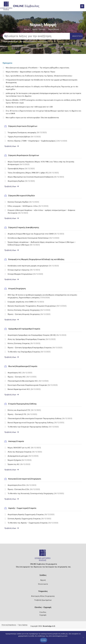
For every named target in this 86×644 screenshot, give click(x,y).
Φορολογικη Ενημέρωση (28, 41)
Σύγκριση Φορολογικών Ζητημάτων (24, 155)
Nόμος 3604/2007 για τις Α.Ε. (24, 448)
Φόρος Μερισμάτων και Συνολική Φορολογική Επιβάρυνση (36, 177)
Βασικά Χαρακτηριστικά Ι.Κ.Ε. (24, 389)
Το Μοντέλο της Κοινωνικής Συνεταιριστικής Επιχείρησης (36, 494)
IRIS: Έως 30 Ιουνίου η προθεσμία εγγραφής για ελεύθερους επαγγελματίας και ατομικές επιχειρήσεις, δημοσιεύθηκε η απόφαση (42, 296)
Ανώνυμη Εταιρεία (16, 441)
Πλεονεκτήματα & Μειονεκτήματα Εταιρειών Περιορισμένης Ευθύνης (40, 418)
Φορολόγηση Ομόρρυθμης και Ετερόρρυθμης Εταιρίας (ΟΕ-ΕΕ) (37, 335)
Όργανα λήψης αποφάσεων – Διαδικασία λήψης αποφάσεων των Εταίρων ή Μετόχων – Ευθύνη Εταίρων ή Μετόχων (42, 243)
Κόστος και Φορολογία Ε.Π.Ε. (24, 410)
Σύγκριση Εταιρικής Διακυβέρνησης (24, 227)
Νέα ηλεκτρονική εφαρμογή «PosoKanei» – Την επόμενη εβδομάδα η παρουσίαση (38, 68)
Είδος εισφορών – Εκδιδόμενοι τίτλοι (28, 206)
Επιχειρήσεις (43, 41)
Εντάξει (44, 640)
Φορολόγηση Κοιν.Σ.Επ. (22, 485)
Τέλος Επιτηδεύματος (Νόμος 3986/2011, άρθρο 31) (33, 173)
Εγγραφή (43, 615)
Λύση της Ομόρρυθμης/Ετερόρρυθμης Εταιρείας (32, 339)
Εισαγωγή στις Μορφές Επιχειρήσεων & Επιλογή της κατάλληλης (36, 259)
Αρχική (27, 29)
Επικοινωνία (43, 584)
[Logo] (43, 556)
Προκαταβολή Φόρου (21, 169)
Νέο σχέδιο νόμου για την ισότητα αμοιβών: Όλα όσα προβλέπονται (33, 118)
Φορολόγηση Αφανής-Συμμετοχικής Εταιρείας (31, 515)
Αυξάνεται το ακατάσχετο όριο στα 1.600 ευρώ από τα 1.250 (29, 107)
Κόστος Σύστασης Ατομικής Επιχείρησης (29, 310)
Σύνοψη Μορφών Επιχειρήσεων (25, 274)
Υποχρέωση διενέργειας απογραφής (27, 133)
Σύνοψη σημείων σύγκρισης (24, 270)
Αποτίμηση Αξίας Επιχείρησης (43, 596)
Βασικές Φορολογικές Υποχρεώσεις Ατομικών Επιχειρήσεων (37, 306)
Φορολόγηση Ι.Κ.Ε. (20, 373)
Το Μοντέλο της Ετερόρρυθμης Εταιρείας (29, 352)
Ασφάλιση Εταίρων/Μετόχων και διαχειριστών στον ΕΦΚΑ (36, 234)
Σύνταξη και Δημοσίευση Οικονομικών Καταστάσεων (34, 238)
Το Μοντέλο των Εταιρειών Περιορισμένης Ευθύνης (33, 427)
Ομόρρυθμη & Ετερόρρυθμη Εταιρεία (24, 329)
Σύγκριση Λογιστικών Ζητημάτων (23, 126)
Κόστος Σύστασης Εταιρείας (24, 343)
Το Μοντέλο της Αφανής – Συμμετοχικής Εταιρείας (33, 523)
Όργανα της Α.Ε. (19, 464)
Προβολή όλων (12, 146)
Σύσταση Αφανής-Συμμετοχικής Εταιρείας (29, 519)
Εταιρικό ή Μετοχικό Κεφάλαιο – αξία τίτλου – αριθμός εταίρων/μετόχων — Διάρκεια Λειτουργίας (41, 212)
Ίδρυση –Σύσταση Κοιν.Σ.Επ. (24, 489)
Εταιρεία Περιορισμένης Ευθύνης (22, 404)
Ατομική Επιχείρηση (17, 289)
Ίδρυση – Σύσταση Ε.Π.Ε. (22, 414)
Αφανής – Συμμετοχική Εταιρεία (22, 508)
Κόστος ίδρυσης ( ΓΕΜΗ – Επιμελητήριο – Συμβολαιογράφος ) (37, 141)
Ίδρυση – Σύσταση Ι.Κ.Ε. (22, 377)
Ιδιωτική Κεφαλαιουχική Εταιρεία (23, 366)
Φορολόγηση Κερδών (21, 181)
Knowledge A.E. (49, 626)
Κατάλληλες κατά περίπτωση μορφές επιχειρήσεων (33, 266)
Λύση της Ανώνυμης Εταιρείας (25, 452)
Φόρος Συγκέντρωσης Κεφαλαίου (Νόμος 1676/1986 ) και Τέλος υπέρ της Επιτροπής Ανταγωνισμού (41, 163)
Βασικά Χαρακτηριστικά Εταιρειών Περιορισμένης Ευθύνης (36, 423)
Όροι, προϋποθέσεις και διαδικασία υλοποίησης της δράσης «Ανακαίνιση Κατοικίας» (39, 76)
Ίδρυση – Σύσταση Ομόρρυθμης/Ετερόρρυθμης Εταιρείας (35, 348)
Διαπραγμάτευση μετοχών (23, 456)
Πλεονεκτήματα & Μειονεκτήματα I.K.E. (28, 381)
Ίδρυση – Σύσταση (39, 29)
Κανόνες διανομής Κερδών (23, 202)
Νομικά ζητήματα (20, 460)
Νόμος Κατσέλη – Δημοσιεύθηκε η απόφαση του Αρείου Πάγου (31, 72)
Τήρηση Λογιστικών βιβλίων (24, 137)
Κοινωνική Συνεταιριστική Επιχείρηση (25, 479)
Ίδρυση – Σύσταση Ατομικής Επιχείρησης (29, 314)
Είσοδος (43, 612)
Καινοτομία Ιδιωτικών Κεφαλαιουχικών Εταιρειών (33, 385)
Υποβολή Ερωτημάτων (43, 600)
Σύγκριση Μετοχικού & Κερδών (22, 196)
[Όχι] (83, 639)
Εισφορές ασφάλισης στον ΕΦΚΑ (26, 302)
